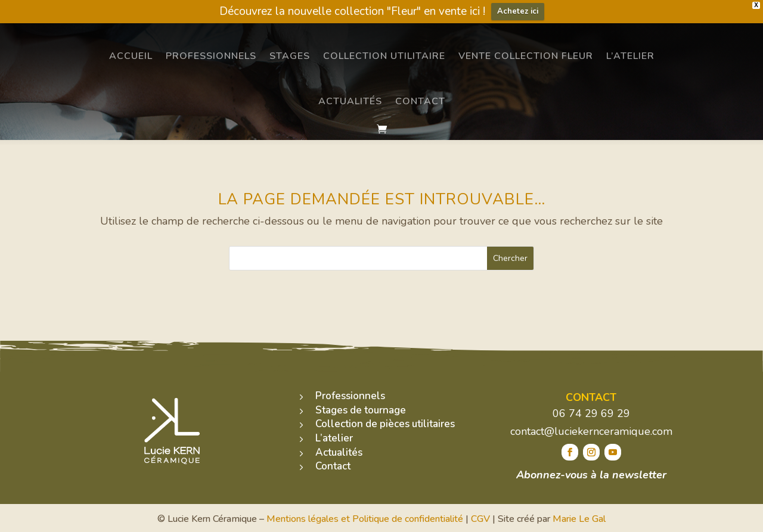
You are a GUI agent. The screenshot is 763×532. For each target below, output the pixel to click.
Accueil (131, 56)
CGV (480, 519)
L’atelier (630, 56)
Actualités (350, 101)
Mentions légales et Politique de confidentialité (365, 519)
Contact (420, 101)
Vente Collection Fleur (526, 56)
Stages (290, 56)
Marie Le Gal (579, 519)
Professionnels (211, 56)
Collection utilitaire (384, 56)
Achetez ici (518, 11)
